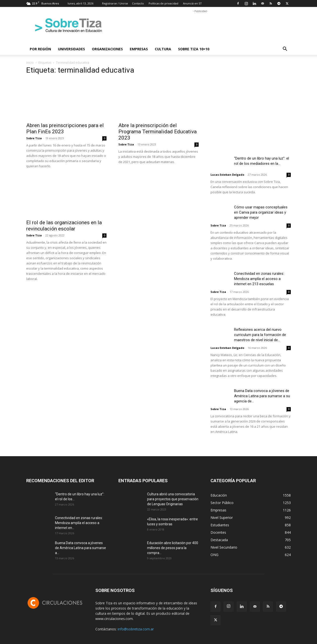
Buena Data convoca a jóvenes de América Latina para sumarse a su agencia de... (262, 396)
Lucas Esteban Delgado (227, 175)
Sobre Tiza (34, 138)
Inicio (30, 63)
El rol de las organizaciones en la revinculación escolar (64, 226)
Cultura (163, 49)
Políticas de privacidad (163, 3)
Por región (40, 49)
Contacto (138, 3)
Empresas (139, 49)
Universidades (71, 49)
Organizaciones (107, 49)
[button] (285, 49)
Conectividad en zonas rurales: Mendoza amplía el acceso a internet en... (79, 523)
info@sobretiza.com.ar (136, 629)
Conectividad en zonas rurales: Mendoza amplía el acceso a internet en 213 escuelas (259, 279)
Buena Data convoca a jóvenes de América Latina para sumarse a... (80, 548)
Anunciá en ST (192, 3)
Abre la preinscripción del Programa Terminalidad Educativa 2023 (158, 132)
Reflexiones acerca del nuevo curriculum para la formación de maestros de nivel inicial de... (260, 335)
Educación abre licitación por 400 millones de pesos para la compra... (173, 548)
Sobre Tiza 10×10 (194, 49)
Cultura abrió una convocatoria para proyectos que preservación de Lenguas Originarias (173, 499)
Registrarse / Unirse (115, 3)
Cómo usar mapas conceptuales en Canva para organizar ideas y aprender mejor (261, 212)
